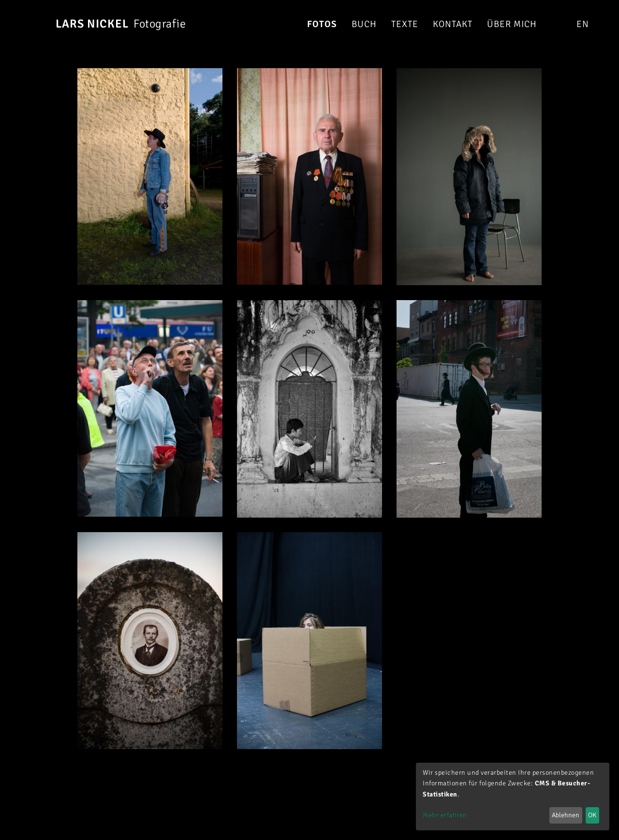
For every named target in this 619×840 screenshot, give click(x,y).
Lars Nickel (92, 24)
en (582, 24)
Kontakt (453, 24)
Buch (364, 24)
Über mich (512, 24)
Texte (405, 24)
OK (592, 815)
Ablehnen (566, 815)
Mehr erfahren (445, 815)
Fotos (322, 24)
